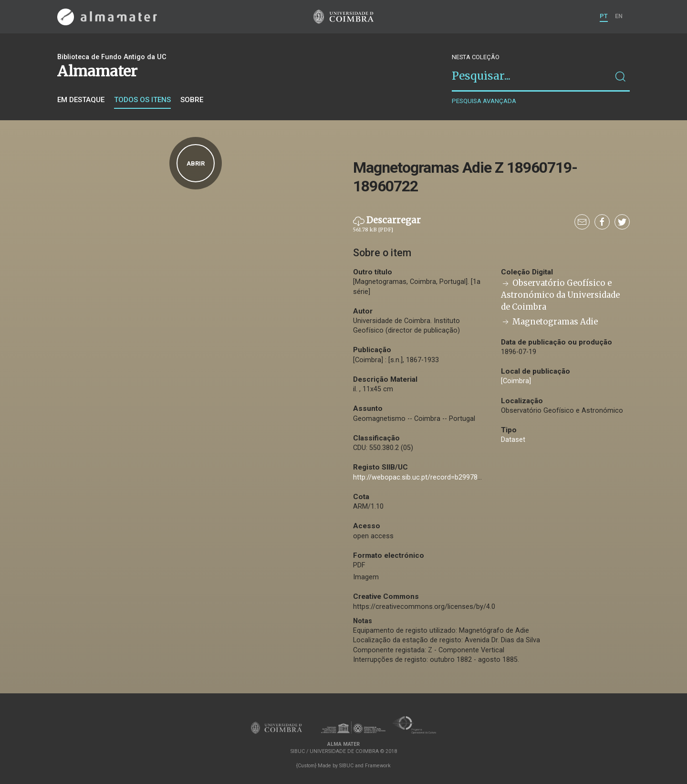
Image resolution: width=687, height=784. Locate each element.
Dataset (513, 440)
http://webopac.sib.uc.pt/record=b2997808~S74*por (434, 477)
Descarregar (387, 224)
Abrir (196, 163)
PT (604, 16)
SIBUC (346, 766)
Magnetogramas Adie (549, 322)
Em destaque (81, 100)
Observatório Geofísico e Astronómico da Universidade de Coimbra (560, 295)
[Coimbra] (516, 381)
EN (619, 16)
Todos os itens (142, 100)
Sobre (192, 100)
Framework (378, 766)
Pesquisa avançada (484, 101)
